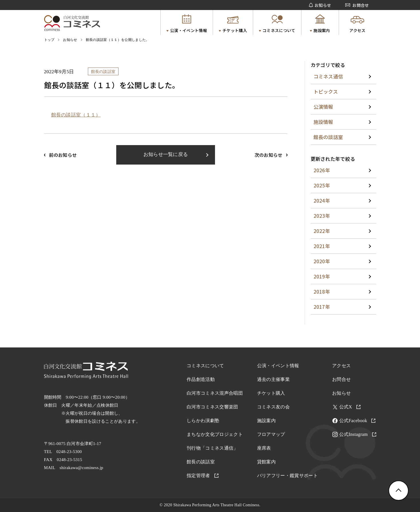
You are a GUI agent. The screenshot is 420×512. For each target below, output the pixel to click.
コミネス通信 (328, 76)
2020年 (322, 261)
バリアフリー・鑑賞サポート (287, 476)
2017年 (322, 307)
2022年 (322, 231)
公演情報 (323, 107)
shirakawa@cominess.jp (81, 468)
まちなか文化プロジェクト (215, 434)
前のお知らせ (63, 155)
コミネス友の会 (273, 407)
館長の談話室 (328, 137)
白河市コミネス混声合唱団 (215, 393)
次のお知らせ (269, 155)
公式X (350, 407)
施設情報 (323, 122)
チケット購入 (271, 393)
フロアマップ (271, 434)
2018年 (322, 291)
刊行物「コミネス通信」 (212, 448)
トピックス (326, 91)
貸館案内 (266, 462)
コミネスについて (205, 366)
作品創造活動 (201, 379)
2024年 (322, 200)
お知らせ (341, 393)
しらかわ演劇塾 (203, 421)
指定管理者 (203, 476)
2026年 (322, 170)
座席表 (264, 448)
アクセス (341, 366)
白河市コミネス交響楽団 (212, 407)
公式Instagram (358, 434)
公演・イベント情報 (278, 366)
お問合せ (341, 379)
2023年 (322, 216)
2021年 (322, 246)
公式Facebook (357, 421)
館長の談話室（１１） (76, 115)
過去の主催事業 (273, 379)
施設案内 (266, 421)
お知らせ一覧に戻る (166, 154)
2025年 (322, 185)
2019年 (322, 276)
